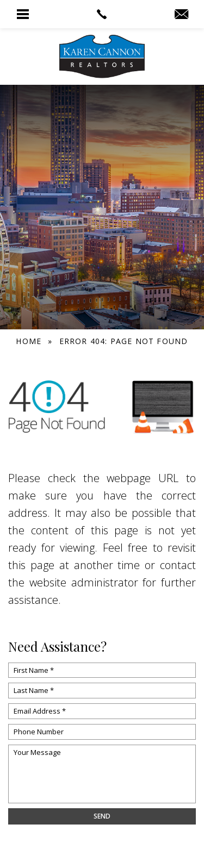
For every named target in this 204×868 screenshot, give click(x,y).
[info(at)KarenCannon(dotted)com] (181, 15)
